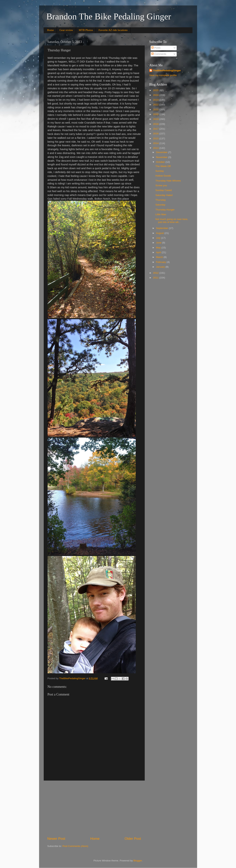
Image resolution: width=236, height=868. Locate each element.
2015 (156, 138)
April (159, 252)
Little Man (161, 214)
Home (50, 30)
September (163, 228)
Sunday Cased (164, 190)
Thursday (161, 200)
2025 (156, 90)
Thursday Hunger (165, 210)
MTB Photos (86, 30)
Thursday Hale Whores (168, 181)
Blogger (138, 861)
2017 (156, 129)
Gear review (66, 30)
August (160, 233)
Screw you (161, 185)
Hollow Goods (163, 176)
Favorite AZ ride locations (113, 30)
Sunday (160, 171)
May (159, 248)
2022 (156, 105)
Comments (159, 54)
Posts (156, 48)
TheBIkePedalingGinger (167, 70)
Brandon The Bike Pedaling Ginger (109, 16)
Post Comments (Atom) (75, 846)
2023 (156, 100)
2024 (156, 95)
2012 (156, 273)
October (161, 162)
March (160, 257)
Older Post (133, 839)
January (161, 267)
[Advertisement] (94, 808)
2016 (156, 134)
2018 (156, 124)
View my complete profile (163, 75)
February (161, 262)
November (162, 157)
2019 (156, 119)
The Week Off (163, 166)
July (159, 238)
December (162, 152)
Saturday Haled (164, 195)
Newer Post (56, 839)
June (159, 243)
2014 (156, 143)
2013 (156, 148)
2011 (156, 278)
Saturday (160, 205)
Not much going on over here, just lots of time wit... (172, 221)
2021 (156, 110)
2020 (156, 114)
